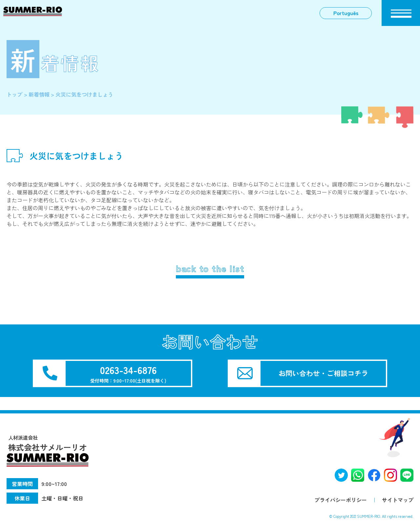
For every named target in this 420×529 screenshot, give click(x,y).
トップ (14, 94)
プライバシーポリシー (341, 500)
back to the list (210, 268)
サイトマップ (398, 500)
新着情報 (39, 94)
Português (345, 13)
